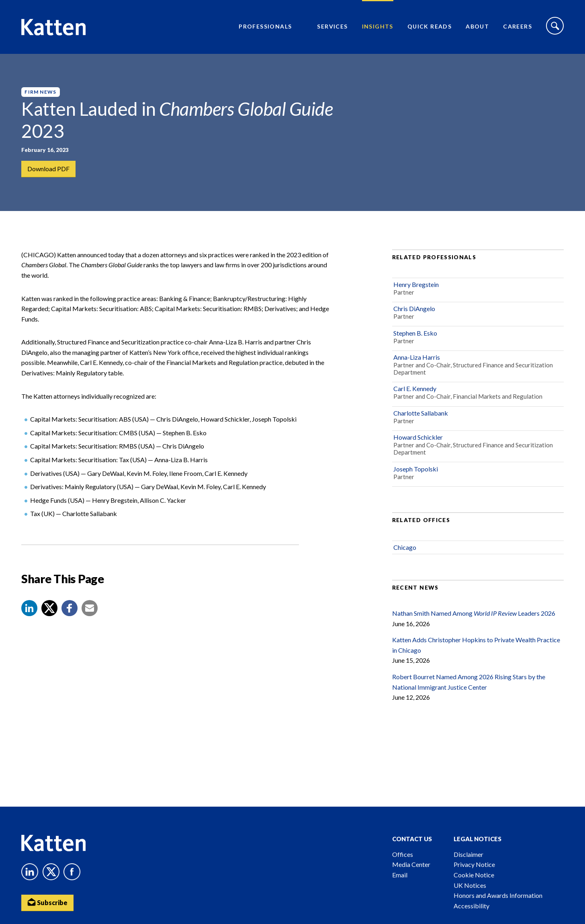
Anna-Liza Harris (417, 357)
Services (332, 26)
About (477, 26)
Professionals (265, 26)
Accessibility (471, 906)
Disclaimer (468, 854)
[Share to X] (49, 608)
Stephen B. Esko (415, 333)
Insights (378, 26)
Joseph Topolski (416, 469)
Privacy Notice (474, 864)
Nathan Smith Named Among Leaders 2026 (474, 613)
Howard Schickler (418, 437)
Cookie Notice (474, 875)
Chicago (405, 547)
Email (400, 875)
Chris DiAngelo (414, 308)
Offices (403, 854)
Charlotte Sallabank (421, 413)
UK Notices (470, 885)
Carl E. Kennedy (415, 389)
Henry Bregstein (416, 284)
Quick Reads (430, 26)
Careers (517, 26)
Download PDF (48, 169)
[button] (29, 608)
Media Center (411, 864)
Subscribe (47, 902)
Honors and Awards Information (498, 895)
